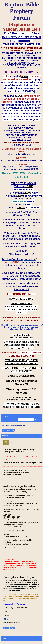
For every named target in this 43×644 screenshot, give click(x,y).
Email (9, 619)
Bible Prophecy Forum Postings (16, 426)
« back (4, 638)
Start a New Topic (8, 430)
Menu (5, 417)
